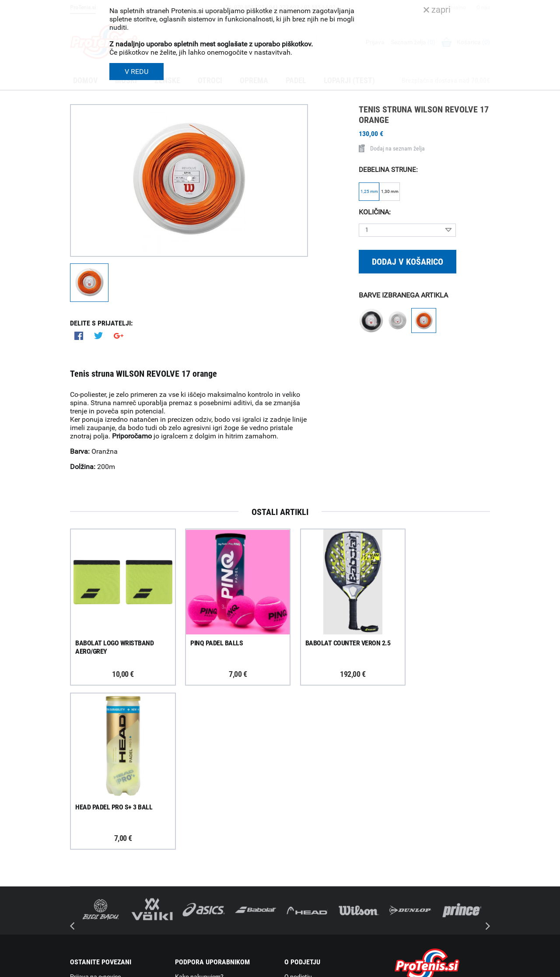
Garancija (188, 858)
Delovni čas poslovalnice (317, 847)
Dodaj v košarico (408, 262)
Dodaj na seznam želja (392, 148)
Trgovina (296, 824)
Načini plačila (193, 892)
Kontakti (296, 835)
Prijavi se (92, 832)
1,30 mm (390, 191)
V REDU (136, 72)
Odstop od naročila (201, 881)
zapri (437, 10)
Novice (294, 893)
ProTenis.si (408, 938)
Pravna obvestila (198, 915)
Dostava (186, 824)
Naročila (186, 847)
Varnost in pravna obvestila (202, 967)
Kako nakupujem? (199, 812)
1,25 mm (369, 191)
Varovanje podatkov (202, 903)
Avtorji (482, 967)
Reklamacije (191, 869)
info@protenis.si (439, 915)
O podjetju (298, 812)
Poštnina (187, 835)
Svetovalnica (302, 904)
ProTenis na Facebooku (118, 858)
